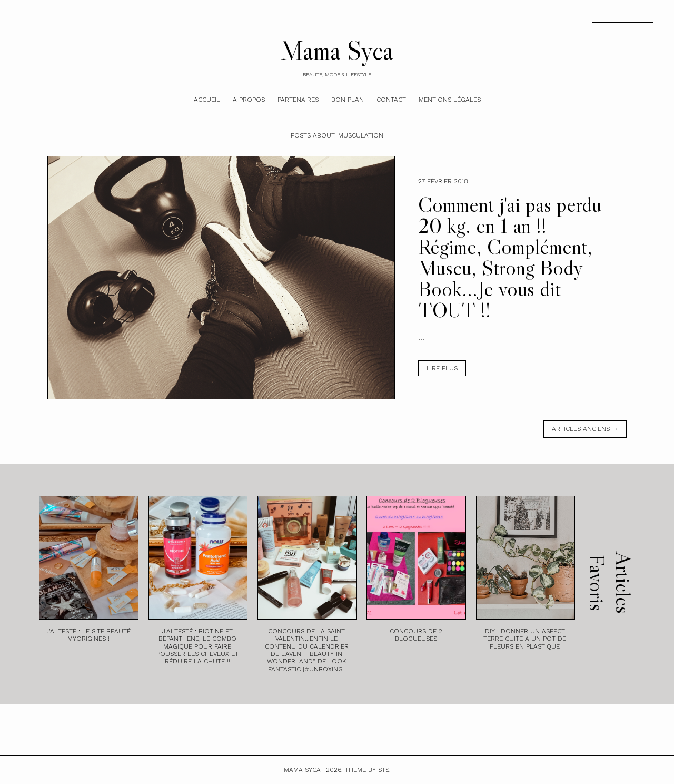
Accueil (207, 100)
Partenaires (298, 100)
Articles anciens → (585, 429)
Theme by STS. (368, 770)
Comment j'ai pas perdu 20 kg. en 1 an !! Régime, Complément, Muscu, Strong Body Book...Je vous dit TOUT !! (510, 257)
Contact (391, 100)
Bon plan (348, 100)
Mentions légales (450, 100)
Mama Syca (337, 50)
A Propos (249, 100)
